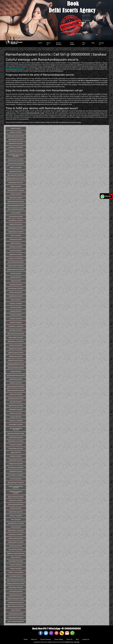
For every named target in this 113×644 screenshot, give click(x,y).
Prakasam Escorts (16, 460)
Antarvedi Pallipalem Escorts (16, 156)
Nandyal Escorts (16, 383)
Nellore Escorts (16, 402)
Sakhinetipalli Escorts (16, 523)
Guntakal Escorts (16, 247)
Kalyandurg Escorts (16, 289)
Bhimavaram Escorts (16, 183)
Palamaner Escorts (16, 425)
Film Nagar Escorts (16, 217)
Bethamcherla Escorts (16, 175)
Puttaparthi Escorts (16, 475)
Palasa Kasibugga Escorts (16, 429)
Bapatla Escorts (16, 168)
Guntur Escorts (16, 251)
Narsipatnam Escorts (16, 398)
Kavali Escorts (16, 300)
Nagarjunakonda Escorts (16, 375)
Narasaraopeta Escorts (16, 387)
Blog (93, 43)
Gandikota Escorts (16, 224)
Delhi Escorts (69, 642)
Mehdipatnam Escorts (16, 360)
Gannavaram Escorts (16, 228)
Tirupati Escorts (16, 569)
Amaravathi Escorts (16, 144)
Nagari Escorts (16, 372)
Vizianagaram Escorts (16, 603)
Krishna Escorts (16, 311)
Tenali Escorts (16, 557)
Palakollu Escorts (16, 421)
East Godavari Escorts (16, 209)
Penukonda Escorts (16, 437)
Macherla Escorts (16, 330)
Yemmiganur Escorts (16, 618)
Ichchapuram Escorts (16, 262)
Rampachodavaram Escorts (16, 492)
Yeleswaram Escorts (16, 614)
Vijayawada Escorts (16, 591)
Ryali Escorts (16, 519)
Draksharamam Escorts (16, 205)
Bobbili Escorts (16, 186)
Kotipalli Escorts (16, 304)
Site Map (77, 642)
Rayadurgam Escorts (16, 504)
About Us (48, 44)
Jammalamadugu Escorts (16, 270)
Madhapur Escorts (16, 345)
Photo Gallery (72, 44)
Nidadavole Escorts (16, 406)
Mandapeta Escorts (16, 349)
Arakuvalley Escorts (16, 160)
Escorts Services (59, 44)
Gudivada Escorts (16, 239)
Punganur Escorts (16, 471)
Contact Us (101, 44)
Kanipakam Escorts (16, 296)
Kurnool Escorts (16, 319)
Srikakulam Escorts (16, 538)
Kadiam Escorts (16, 277)
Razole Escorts (16, 508)
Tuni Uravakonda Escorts (16, 580)
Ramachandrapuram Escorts (16, 487)
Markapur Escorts (16, 357)
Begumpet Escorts (16, 171)
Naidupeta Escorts (16, 379)
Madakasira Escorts (16, 338)
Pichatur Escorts (16, 445)
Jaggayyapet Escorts (16, 266)
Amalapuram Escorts (16, 140)
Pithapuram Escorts (16, 449)
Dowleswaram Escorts (16, 202)
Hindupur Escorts (16, 255)
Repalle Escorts (16, 516)
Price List (84, 44)
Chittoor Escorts (16, 198)
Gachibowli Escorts (16, 220)
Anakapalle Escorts (16, 147)
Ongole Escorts (16, 417)
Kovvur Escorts (16, 307)
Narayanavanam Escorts (16, 391)
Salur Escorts (16, 527)
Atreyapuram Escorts (16, 164)
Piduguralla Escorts (16, 441)
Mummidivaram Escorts (16, 364)
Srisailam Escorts (16, 546)
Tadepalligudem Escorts (16, 553)
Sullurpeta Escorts (16, 550)
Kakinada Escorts (16, 285)
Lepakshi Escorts (16, 323)
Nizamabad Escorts (16, 409)
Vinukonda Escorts (16, 595)
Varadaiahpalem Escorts (16, 584)
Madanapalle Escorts (16, 341)
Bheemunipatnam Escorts (16, 179)
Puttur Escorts (16, 479)
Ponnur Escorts (16, 456)
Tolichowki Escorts (16, 576)
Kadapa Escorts (16, 273)
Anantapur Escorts (16, 151)
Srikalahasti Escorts (16, 542)
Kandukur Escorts (16, 292)
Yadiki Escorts (16, 610)
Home (40, 43)
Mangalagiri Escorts (16, 353)
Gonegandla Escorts (16, 232)
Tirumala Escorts (16, 565)
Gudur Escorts (16, 243)
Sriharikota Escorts (16, 535)
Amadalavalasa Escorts (16, 136)
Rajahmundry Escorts (16, 483)
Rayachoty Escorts (16, 501)
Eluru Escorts (16, 213)
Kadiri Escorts (16, 281)
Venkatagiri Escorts (16, 587)
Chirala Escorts (16, 194)
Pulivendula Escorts (16, 468)
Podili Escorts (16, 452)
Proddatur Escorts (16, 464)
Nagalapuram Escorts (16, 368)
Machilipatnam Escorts (16, 334)
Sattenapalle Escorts (16, 531)
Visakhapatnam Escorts (16, 599)
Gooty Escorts (16, 236)
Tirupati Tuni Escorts (16, 572)
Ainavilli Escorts (16, 132)
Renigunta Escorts (16, 512)
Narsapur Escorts (16, 394)
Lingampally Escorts (16, 326)
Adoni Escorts (16, 128)
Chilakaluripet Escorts (16, 190)
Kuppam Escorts (16, 315)
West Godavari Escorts (16, 606)
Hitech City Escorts (16, 258)
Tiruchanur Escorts (16, 561)
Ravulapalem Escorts (16, 497)
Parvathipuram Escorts (16, 434)
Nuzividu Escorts (16, 413)
